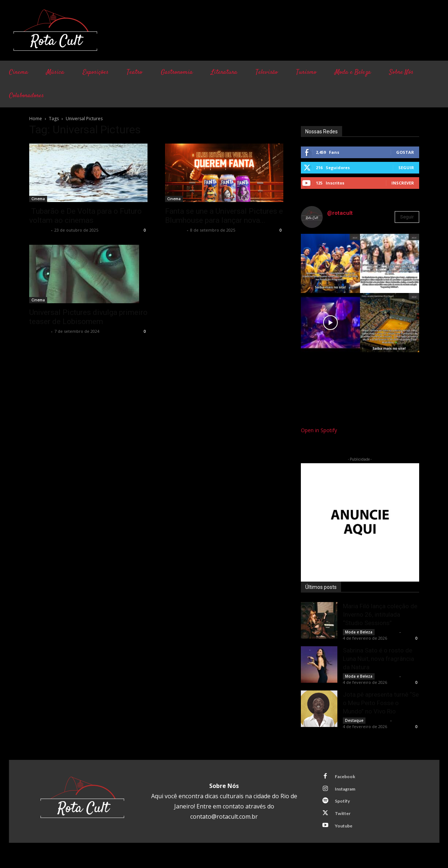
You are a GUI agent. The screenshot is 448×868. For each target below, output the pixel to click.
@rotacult (340, 213)
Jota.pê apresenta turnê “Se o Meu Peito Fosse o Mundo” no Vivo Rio (381, 703)
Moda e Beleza (359, 632)
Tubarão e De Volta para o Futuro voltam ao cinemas (85, 216)
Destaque (354, 720)
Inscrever (403, 183)
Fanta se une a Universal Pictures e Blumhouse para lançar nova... (224, 216)
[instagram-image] (330, 263)
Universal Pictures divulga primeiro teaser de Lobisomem (88, 317)
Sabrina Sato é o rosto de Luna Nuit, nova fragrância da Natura (378, 659)
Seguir (406, 167)
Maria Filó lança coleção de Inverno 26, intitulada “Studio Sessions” (380, 614)
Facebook (347, 777)
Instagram (348, 791)
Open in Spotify (319, 430)
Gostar (405, 152)
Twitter (345, 818)
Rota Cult (39, 230)
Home (36, 119)
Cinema (38, 199)
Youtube (346, 831)
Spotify (344, 804)
